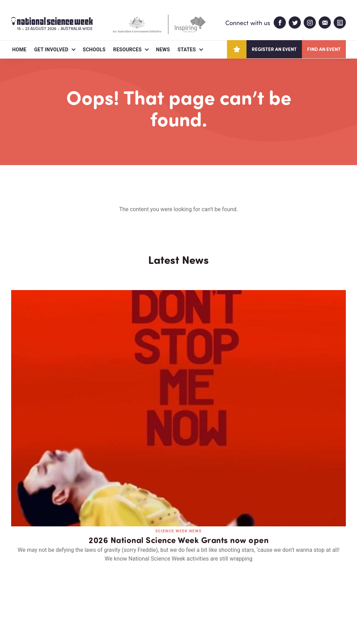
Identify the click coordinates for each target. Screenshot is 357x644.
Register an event (274, 49)
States (187, 50)
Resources (128, 50)
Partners (54, 598)
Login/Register (137, 598)
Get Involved (51, 50)
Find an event (324, 49)
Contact (92, 598)
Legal (88, 622)
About (19, 598)
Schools (94, 50)
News (163, 50)
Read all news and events (178, 476)
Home (19, 50)
